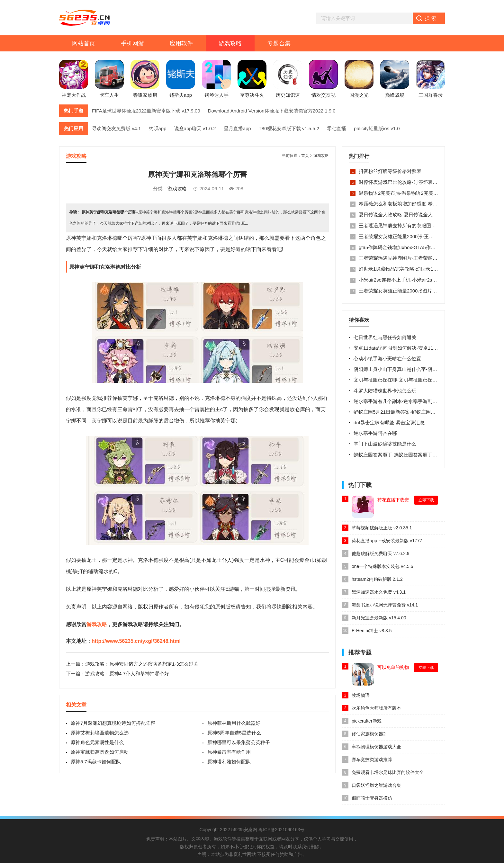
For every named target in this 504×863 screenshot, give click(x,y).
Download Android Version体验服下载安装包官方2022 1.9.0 (272, 111)
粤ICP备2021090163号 (281, 830)
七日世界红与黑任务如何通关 (385, 337)
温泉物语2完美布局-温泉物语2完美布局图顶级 (408, 193)
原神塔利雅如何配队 (229, 762)
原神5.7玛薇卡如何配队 (96, 762)
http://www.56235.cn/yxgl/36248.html (136, 641)
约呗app (158, 128)
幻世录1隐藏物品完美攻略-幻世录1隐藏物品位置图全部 (418, 269)
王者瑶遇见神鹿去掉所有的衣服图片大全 (402, 225)
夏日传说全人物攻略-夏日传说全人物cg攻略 (405, 215)
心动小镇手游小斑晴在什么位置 (387, 359)
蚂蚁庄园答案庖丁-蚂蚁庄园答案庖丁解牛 (398, 455)
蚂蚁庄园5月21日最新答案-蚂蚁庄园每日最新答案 (407, 412)
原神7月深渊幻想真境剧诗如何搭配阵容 (113, 723)
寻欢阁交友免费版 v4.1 (117, 128)
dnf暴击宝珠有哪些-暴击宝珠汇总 (389, 423)
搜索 (431, 18)
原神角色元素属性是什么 (97, 742)
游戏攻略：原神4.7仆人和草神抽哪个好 (127, 674)
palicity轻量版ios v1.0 (377, 128)
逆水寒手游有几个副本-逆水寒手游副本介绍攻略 (405, 401)
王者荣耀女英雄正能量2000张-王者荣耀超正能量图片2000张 (423, 236)
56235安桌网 (244, 830)
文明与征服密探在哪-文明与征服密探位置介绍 (403, 380)
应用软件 (181, 43)
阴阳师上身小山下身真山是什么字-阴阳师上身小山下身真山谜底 (422, 369)
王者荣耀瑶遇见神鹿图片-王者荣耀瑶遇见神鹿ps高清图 (418, 258)
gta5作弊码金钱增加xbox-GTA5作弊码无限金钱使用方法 (419, 247)
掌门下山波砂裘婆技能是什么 (385, 444)
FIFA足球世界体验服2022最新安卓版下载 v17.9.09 (146, 111)
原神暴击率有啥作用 (229, 752)
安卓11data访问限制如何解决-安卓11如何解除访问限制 (413, 348)
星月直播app (237, 128)
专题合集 (279, 43)
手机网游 (132, 43)
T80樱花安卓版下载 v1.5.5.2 (289, 128)
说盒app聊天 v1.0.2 (195, 128)
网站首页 (84, 43)
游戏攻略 (230, 43)
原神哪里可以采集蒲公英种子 (239, 742)
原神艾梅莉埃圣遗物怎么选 (100, 733)
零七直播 (337, 128)
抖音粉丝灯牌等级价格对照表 (390, 171)
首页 (305, 156)
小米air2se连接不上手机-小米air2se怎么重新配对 (411, 280)
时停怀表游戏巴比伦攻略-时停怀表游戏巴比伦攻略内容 (417, 182)
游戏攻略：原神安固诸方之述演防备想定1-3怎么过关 (142, 664)
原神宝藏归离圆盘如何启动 (100, 752)
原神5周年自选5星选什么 (234, 733)
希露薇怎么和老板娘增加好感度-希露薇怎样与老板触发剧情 (422, 204)
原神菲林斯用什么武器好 (234, 723)
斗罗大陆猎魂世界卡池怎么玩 (385, 391)
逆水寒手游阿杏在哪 (375, 433)
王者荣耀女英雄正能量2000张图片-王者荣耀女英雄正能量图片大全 (430, 291)
